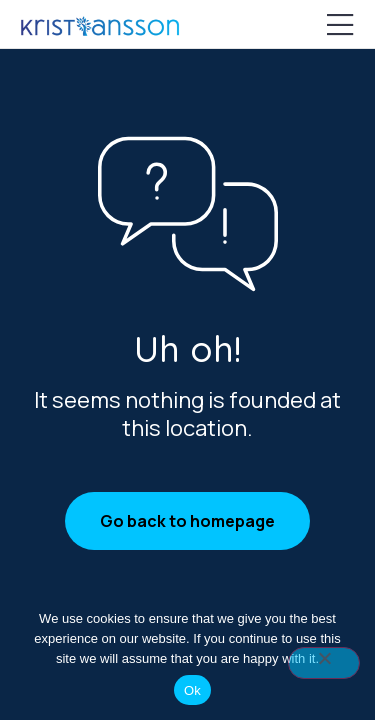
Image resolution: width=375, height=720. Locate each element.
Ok (192, 690)
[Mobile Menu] (340, 26)
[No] (324, 663)
